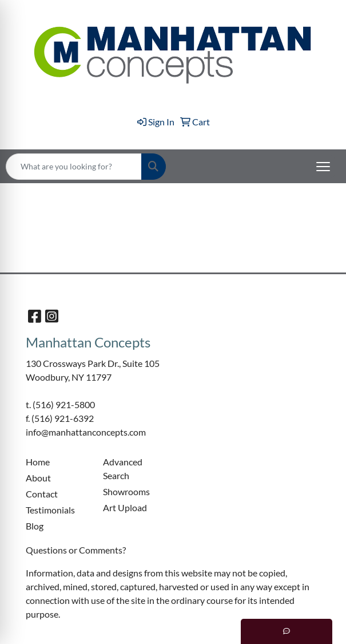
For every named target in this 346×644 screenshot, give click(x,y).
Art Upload (125, 507)
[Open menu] (323, 167)
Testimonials (50, 510)
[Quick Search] (74, 167)
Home (38, 462)
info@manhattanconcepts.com (86, 432)
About (38, 478)
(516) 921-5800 (64, 404)
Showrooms (126, 491)
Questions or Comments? (76, 550)
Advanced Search (123, 469)
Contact (42, 494)
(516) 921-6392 (63, 418)
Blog (35, 526)
